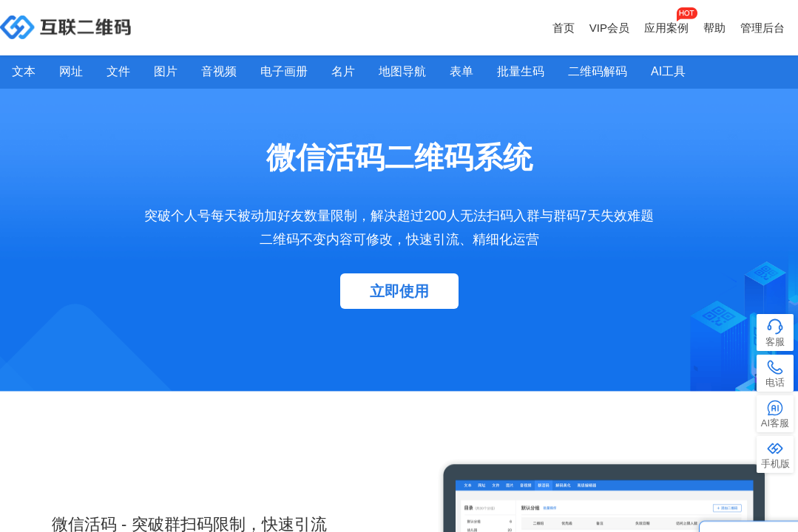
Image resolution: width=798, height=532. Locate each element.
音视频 (219, 71)
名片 (343, 71)
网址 (71, 71)
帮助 (714, 28)
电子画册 (284, 71)
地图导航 (402, 71)
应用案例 (666, 28)
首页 (564, 28)
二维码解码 (598, 71)
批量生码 (521, 71)
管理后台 (763, 28)
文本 (24, 71)
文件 (118, 71)
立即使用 (399, 291)
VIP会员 (609, 28)
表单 (461, 71)
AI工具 (668, 71)
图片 (166, 71)
